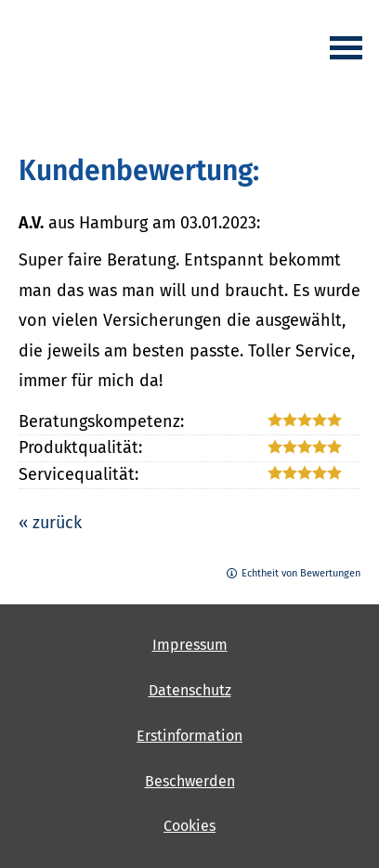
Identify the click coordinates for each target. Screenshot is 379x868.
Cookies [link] (189, 826)
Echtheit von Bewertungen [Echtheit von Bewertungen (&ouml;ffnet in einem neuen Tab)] (301, 573)
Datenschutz (190, 690)
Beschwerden (190, 781)
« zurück (50, 523)
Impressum (190, 645)
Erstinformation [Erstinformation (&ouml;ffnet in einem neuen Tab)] (189, 736)
